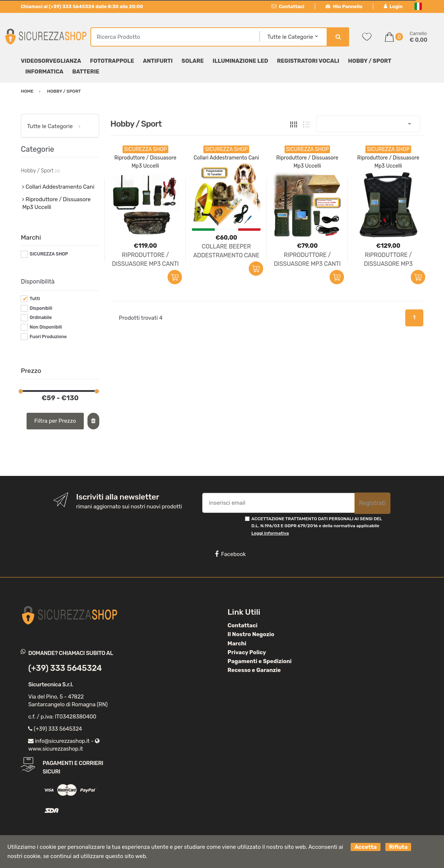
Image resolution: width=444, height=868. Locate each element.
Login (393, 6)
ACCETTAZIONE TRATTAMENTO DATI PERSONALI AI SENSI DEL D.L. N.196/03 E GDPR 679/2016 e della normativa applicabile (317, 526)
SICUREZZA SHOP (49, 254)
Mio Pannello (344, 6)
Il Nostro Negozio (251, 634)
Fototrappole (112, 61)
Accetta (365, 847)
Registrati (372, 503)
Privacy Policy (247, 652)
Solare (193, 61)
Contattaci (288, 6)
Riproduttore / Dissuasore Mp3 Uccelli (56, 203)
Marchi (237, 644)
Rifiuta (398, 847)
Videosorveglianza (51, 61)
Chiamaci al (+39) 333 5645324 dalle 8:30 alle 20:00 (82, 6)
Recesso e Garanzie (254, 670)
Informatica (44, 72)
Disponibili (41, 308)
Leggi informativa (270, 533)
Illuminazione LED (240, 61)
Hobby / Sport (370, 61)
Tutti (35, 299)
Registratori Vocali (308, 61)
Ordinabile (41, 318)
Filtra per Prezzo (55, 421)
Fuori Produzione (48, 337)
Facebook (230, 554)
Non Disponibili (46, 327)
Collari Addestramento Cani (226, 158)
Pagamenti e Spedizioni (260, 661)
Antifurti (158, 61)
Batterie (86, 72)
